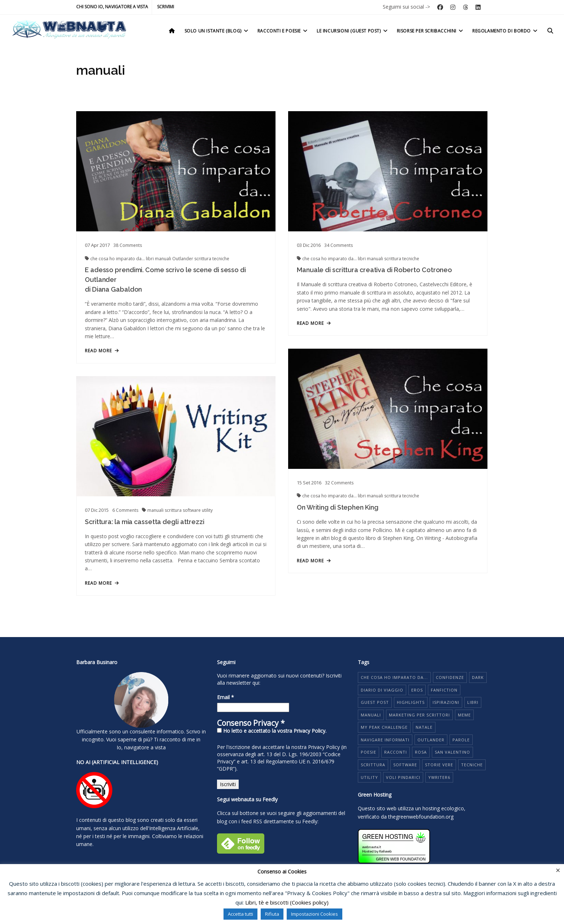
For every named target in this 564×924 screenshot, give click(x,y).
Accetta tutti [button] (240, 914)
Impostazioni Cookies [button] (314, 914)
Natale (424, 727)
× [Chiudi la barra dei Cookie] (558, 870)
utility (207, 510)
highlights (411, 702)
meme (464, 715)
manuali (164, 259)
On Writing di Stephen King (337, 507)
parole (461, 740)
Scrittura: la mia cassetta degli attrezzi (145, 522)
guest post (375, 702)
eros (417, 690)
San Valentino (452, 752)
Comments (128, 245)
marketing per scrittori (419, 715)
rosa (421, 752)
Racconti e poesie (283, 31)
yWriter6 (439, 777)
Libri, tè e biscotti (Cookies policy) (287, 902)
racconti (396, 752)
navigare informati (385, 740)
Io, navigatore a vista (141, 747)
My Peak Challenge (384, 727)
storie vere (439, 765)
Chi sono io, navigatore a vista (112, 7)
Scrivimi (166, 7)
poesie (368, 752)
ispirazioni (446, 702)
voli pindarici (403, 777)
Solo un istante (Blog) (217, 31)
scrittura (203, 259)
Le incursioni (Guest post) (353, 31)
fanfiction (444, 690)
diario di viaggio (382, 690)
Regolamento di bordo (506, 31)
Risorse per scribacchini (431, 31)
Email (225, 697)
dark (478, 677)
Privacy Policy (324, 747)
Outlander (183, 259)
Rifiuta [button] (272, 914)
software (192, 510)
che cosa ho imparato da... (118, 259)
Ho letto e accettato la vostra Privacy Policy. (272, 731)
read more (102, 351)
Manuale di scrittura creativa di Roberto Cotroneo (374, 270)
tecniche (221, 259)
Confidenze (450, 677)
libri (150, 259)
